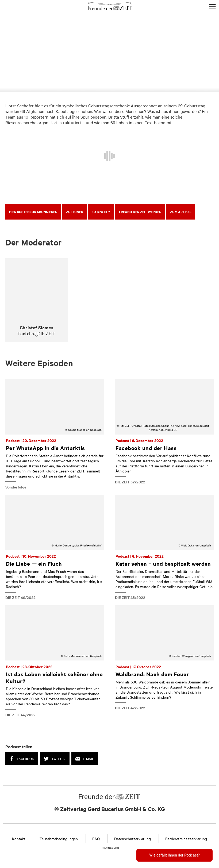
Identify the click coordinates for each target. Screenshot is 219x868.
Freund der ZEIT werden (140, 212)
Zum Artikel (181, 212)
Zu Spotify (101, 212)
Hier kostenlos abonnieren (33, 212)
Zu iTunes (74, 212)
